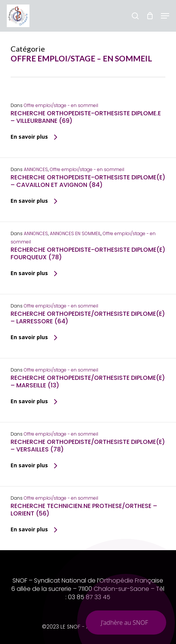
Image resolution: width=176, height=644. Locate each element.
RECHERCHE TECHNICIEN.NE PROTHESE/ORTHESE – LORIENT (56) (84, 510)
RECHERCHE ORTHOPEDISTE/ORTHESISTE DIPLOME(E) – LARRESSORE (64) (88, 317)
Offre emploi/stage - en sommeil (61, 105)
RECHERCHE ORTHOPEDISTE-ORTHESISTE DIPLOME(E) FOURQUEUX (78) (88, 253)
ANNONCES (36, 169)
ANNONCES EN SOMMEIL (75, 233)
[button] (165, 16)
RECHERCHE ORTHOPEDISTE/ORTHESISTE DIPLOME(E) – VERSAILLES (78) (88, 446)
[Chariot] (150, 16)
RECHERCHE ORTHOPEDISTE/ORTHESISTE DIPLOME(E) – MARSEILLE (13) (88, 382)
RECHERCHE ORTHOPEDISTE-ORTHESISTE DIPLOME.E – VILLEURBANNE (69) (86, 117)
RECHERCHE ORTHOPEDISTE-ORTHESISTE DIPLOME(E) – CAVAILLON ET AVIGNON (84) (88, 181)
